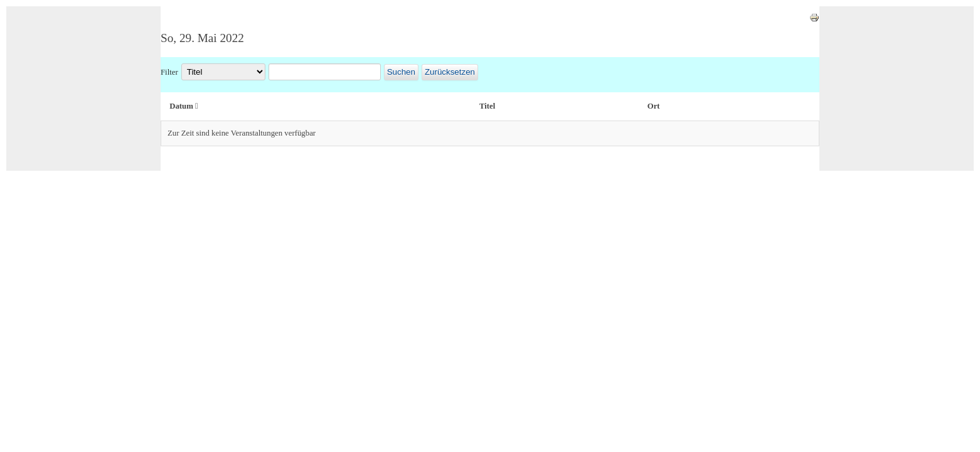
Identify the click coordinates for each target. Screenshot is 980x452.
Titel (487, 106)
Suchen (401, 72)
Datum (184, 106)
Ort (654, 106)
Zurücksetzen (450, 72)
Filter (169, 72)
